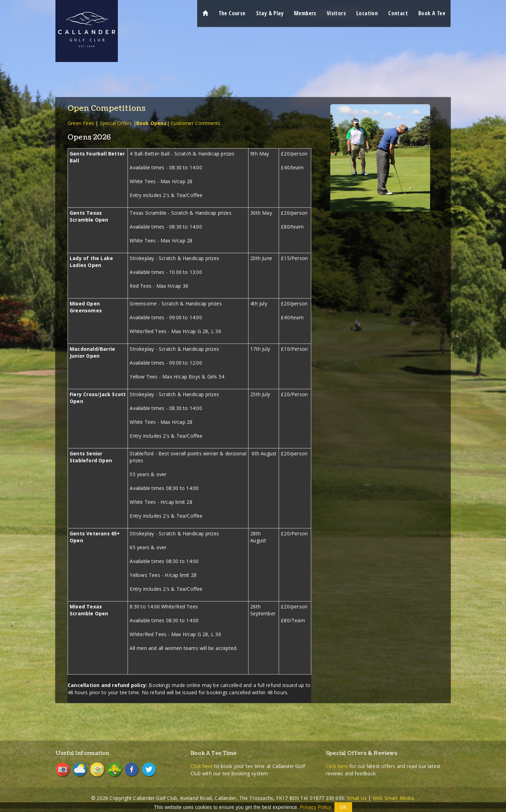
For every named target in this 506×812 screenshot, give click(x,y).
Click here (202, 766)
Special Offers (116, 123)
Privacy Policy (316, 807)
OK (343, 807)
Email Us (357, 798)
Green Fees (81, 123)
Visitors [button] (336, 13)
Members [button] (305, 13)
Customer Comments (196, 123)
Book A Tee (432, 13)
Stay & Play (270, 13)
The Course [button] (232, 13)
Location (367, 13)
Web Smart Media (393, 798)
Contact (398, 13)
